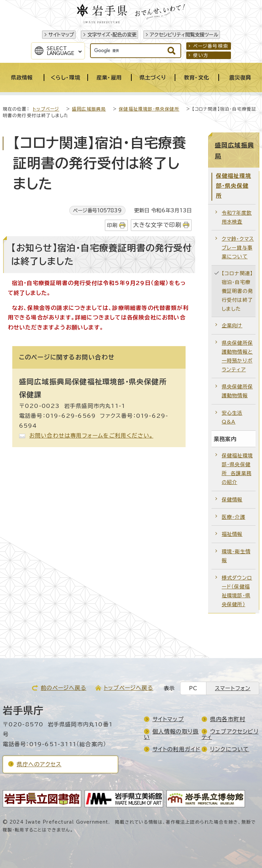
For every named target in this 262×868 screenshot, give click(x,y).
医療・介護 (234, 517)
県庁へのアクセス (39, 764)
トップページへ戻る (128, 688)
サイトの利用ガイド (177, 749)
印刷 (112, 225)
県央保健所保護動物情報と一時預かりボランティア (237, 356)
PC (193, 688)
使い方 (201, 55)
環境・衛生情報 (236, 556)
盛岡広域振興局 (89, 109)
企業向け (232, 325)
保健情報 (232, 500)
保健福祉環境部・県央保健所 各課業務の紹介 (237, 469)
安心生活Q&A (232, 417)
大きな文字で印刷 (157, 225)
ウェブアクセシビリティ (230, 734)
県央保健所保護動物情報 (237, 391)
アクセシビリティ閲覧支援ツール (184, 35)
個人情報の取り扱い (171, 734)
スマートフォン (233, 688)
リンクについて (230, 749)
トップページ (46, 109)
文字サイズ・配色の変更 (112, 35)
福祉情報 (232, 534)
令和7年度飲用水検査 (237, 217)
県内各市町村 (228, 719)
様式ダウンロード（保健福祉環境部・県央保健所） (237, 591)
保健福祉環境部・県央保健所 (149, 109)
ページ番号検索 (211, 46)
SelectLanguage (61, 51)
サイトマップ (61, 35)
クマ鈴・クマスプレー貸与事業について (238, 248)
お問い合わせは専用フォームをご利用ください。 (91, 436)
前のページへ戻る (63, 688)
